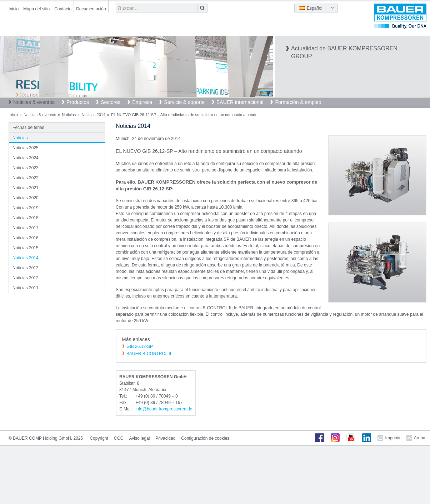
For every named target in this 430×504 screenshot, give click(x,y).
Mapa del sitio (36, 9)
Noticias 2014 (93, 115)
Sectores (111, 102)
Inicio (14, 9)
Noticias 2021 (26, 188)
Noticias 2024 (26, 158)
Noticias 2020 (26, 198)
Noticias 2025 (26, 148)
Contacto (63, 9)
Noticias (69, 115)
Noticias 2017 (26, 228)
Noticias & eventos (34, 102)
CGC (119, 438)
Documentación (91, 9)
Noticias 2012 (26, 278)
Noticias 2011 (26, 288)
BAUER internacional (240, 102)
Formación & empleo (298, 102)
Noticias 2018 (26, 218)
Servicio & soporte (184, 102)
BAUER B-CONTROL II (149, 354)
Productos (78, 102)
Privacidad (165, 438)
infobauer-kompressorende (164, 409)
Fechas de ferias (28, 128)
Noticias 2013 (26, 268)
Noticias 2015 (26, 248)
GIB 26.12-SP (140, 346)
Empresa (142, 102)
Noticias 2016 (26, 238)
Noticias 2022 (26, 178)
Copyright (99, 438)
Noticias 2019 (26, 208)
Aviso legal (139, 438)
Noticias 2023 (26, 168)
